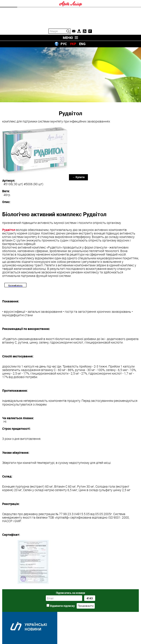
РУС (64, 44)
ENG (82, 44)
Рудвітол (9, 230)
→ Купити (78, 177)
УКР (73, 44)
